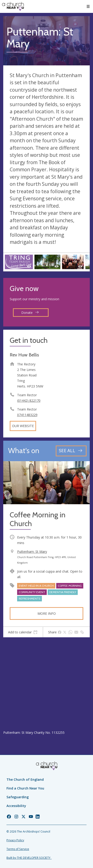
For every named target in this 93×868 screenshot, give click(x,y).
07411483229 (27, 415)
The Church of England (25, 779)
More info (47, 613)
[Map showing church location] (46, 684)
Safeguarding (18, 797)
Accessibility (16, 806)
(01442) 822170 (29, 401)
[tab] (23, 632)
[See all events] (71, 451)
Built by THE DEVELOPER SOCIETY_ (29, 858)
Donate (30, 313)
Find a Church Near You (25, 788)
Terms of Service (18, 849)
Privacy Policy (15, 840)
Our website (23, 426)
